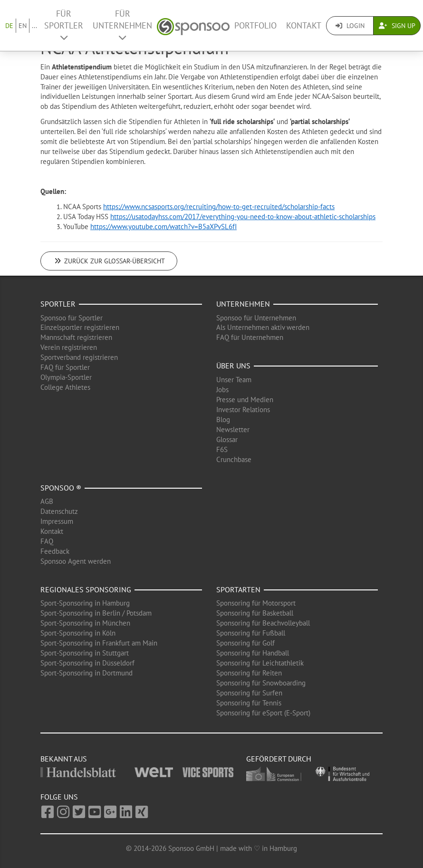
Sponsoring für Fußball (251, 633)
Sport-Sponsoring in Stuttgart (85, 653)
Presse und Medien (245, 400)
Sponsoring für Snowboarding (261, 683)
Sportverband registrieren (79, 357)
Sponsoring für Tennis (249, 703)
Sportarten (238, 589)
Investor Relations (243, 410)
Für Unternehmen (122, 25)
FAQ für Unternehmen (250, 337)
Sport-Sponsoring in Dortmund (87, 673)
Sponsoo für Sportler (72, 318)
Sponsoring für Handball (253, 653)
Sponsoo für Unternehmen (256, 318)
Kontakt (304, 25)
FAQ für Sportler (65, 367)
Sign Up (397, 26)
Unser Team (234, 380)
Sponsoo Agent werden (76, 561)
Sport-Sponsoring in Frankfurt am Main (99, 643)
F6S (222, 449)
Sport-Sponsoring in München (85, 623)
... (34, 26)
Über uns (233, 366)
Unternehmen (243, 304)
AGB (47, 501)
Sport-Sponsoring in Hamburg (85, 603)
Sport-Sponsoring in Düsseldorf (87, 663)
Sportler (58, 304)
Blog (223, 420)
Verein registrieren (69, 347)
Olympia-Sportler (66, 377)
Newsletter (233, 429)
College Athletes (65, 387)
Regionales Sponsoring (86, 589)
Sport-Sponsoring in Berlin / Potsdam (96, 613)
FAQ (47, 541)
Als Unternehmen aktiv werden (263, 327)
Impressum (57, 521)
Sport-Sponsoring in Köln (78, 633)
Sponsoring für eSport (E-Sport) (263, 713)
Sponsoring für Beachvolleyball (263, 623)
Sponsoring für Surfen (249, 693)
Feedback (55, 551)
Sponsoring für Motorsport (256, 603)
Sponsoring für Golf (245, 643)
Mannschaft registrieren (76, 337)
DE (9, 26)
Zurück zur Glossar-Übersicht (109, 261)
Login (350, 26)
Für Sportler (64, 25)
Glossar (227, 439)
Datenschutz (59, 511)
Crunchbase (234, 459)
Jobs (222, 390)
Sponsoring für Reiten (249, 673)
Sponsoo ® (61, 488)
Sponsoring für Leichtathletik (260, 663)
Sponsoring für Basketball (255, 613)
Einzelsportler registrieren (80, 327)
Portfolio (255, 25)
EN (23, 26)
